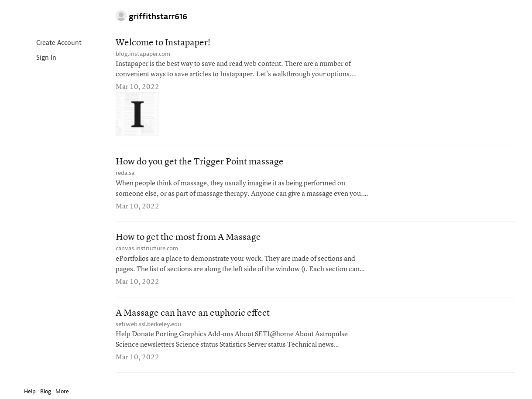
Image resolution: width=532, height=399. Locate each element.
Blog (46, 391)
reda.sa (125, 173)
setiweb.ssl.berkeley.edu (148, 324)
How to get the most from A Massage (188, 237)
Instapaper (49, 16)
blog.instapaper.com (143, 54)
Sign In (39, 58)
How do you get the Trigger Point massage (200, 162)
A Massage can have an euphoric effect (193, 313)
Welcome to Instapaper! (163, 43)
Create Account (52, 43)
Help (30, 391)
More (64, 391)
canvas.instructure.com (147, 248)
